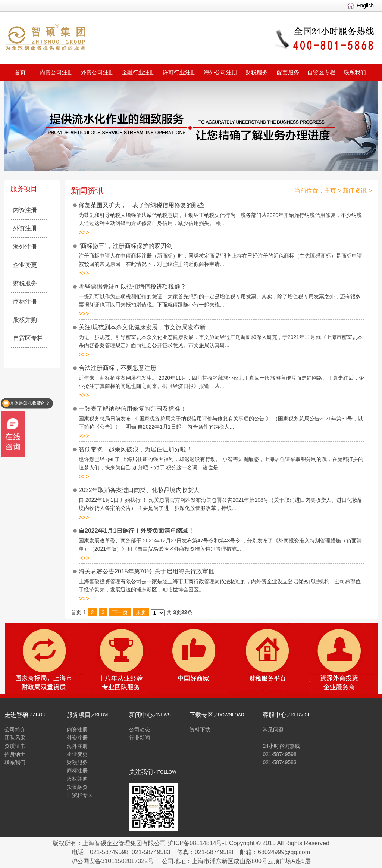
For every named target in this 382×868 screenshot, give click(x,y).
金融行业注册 (138, 72)
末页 (141, 612)
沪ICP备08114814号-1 (198, 843)
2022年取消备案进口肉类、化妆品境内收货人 (139, 490)
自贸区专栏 (321, 72)
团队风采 (15, 738)
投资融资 (77, 787)
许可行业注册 (179, 72)
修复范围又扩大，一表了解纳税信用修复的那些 (141, 205)
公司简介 (15, 729)
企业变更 (25, 265)
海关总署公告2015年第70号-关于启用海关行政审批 (146, 571)
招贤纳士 (15, 754)
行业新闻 (140, 738)
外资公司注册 (97, 72)
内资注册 (25, 210)
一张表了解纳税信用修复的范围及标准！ (132, 409)
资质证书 (15, 746)
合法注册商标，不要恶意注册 (118, 368)
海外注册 (25, 247)
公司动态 (140, 729)
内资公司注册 (56, 72)
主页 (330, 191)
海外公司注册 (220, 72)
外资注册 (25, 228)
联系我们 (355, 72)
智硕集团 (100, 39)
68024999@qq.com (284, 852)
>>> (84, 232)
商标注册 (25, 301)
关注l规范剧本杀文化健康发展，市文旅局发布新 (142, 327)
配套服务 (288, 72)
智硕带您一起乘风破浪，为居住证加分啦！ (135, 449)
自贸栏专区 (80, 795)
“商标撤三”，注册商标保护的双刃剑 (126, 246)
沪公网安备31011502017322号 (112, 861)
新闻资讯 (355, 191)
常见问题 (273, 729)
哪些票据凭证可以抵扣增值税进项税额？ (132, 287)
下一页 (120, 612)
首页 (20, 72)
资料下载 (200, 729)
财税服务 (257, 72)
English (365, 6)
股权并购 (25, 320)
